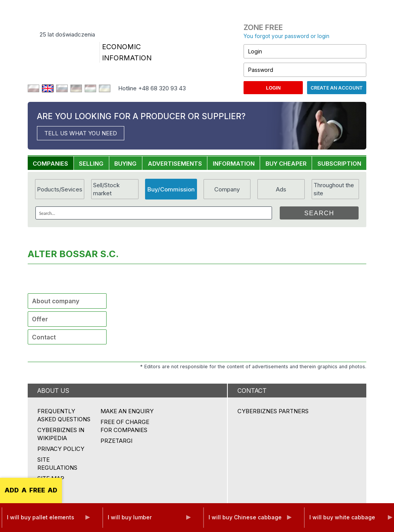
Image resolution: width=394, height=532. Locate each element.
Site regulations (57, 464)
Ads (281, 189)
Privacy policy (61, 449)
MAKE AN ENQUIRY (127, 411)
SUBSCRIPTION (339, 164)
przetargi (116, 441)
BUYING (125, 164)
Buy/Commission (171, 189)
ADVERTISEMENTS (175, 164)
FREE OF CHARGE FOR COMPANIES (125, 426)
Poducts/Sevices (60, 189)
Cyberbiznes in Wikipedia (61, 434)
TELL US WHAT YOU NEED (81, 133)
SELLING (91, 164)
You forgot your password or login (286, 36)
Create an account (337, 88)
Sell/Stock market (106, 189)
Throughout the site (334, 189)
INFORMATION (234, 164)
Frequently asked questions (64, 415)
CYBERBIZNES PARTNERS (273, 411)
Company (227, 189)
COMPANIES (50, 164)
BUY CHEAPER (286, 164)
